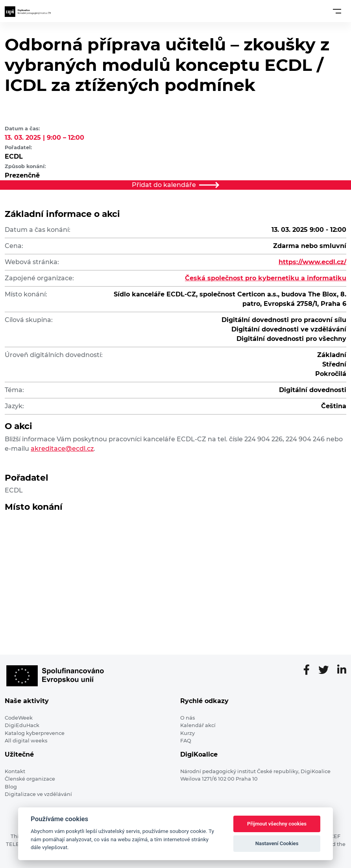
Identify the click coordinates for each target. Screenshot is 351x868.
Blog (11, 787)
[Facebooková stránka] (310, 670)
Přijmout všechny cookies (277, 824)
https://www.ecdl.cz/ (312, 262)
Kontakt (15, 771)
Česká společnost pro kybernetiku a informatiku (266, 278)
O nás (188, 718)
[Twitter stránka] (327, 670)
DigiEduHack (22, 725)
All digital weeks (26, 741)
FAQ (186, 741)
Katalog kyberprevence (35, 733)
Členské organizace (30, 779)
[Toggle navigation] (337, 11)
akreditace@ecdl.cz (62, 449)
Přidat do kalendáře (175, 185)
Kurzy (188, 733)
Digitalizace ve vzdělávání (38, 794)
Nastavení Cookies (277, 843)
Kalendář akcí (198, 725)
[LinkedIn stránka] (342, 670)
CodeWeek (19, 718)
